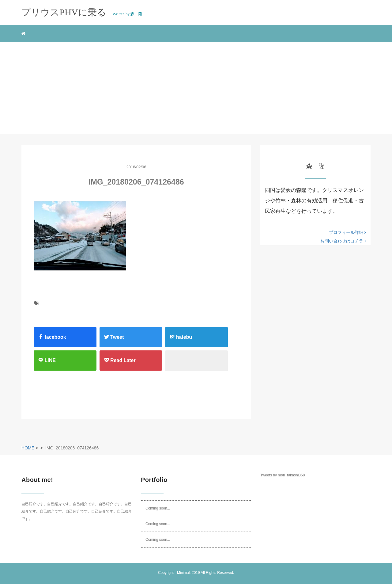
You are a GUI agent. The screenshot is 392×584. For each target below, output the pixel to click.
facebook (52, 337)
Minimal (183, 573)
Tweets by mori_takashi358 (283, 475)
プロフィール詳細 (347, 232)
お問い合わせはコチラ (343, 241)
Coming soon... (158, 508)
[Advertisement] (196, 88)
